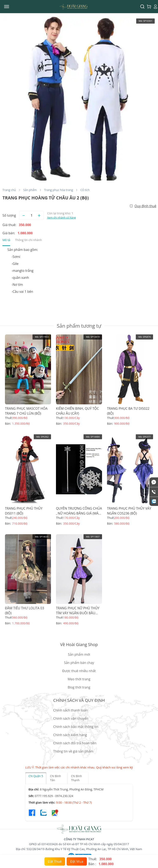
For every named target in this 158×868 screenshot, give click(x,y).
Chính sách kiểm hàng (70, 735)
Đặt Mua (77, 861)
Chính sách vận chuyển (71, 718)
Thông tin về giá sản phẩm (73, 751)
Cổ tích (85, 190)
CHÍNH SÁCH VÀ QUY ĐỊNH (79, 700)
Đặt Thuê (55, 861)
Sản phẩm (30, 190)
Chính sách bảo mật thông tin (76, 727)
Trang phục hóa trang (59, 190)
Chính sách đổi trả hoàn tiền (75, 743)
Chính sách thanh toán (71, 710)
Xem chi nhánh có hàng (61, 217)
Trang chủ (9, 190)
